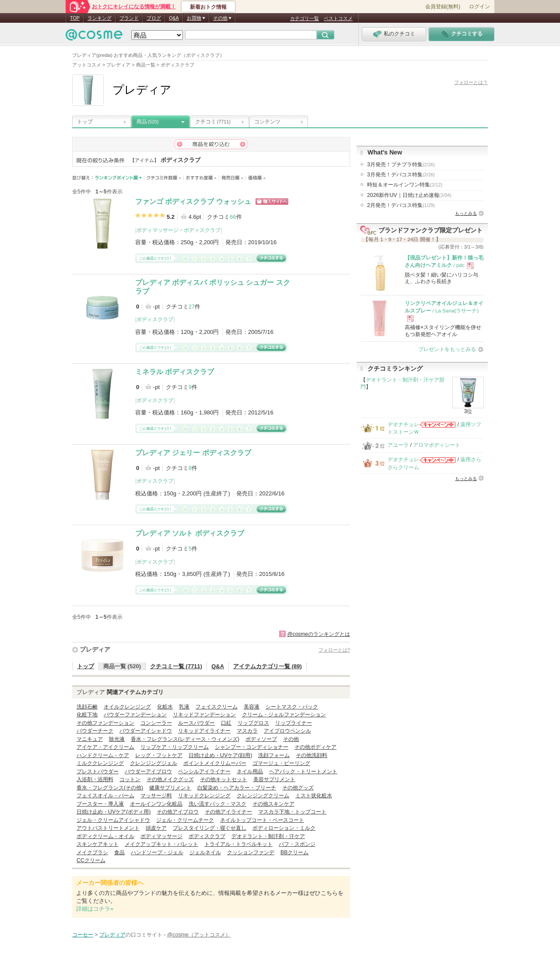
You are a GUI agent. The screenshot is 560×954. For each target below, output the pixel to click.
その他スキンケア (273, 804)
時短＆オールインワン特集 (405, 185)
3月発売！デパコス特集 (401, 175)
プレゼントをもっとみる (447, 349)
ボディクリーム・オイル (105, 836)
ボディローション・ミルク (284, 828)
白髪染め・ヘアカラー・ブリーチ (237, 788)
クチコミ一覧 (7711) (176, 666)
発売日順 (233, 178)
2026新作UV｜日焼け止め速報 (409, 195)
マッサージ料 (156, 796)
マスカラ (247, 731)
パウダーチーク (95, 731)
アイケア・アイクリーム (105, 747)
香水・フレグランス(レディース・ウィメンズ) (185, 739)
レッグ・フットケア (159, 755)
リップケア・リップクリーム (175, 747)
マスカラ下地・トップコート (292, 812)
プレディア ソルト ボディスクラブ (190, 533)
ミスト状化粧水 (314, 796)
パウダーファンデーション (135, 715)
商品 (148, 122)
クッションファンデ (251, 852)
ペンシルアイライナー (204, 772)
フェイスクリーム (217, 707)
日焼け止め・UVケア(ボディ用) (114, 812)
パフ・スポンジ (297, 844)
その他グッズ (298, 788)
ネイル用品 (250, 772)
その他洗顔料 (311, 755)
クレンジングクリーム (263, 796)
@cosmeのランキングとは (318, 634)
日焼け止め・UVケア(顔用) (220, 755)
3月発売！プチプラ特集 (401, 165)
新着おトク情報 (208, 7)
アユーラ (398, 445)
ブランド (129, 18)
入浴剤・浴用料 (95, 779)
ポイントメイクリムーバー (215, 763)
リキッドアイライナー (204, 731)
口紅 (226, 723)
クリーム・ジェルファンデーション (284, 715)
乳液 (184, 707)
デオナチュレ (403, 424)
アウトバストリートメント (108, 828)
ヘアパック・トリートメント (303, 772)
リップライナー (294, 723)
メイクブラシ (92, 852)
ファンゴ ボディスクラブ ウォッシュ (193, 202)
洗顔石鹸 (87, 707)
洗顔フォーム (274, 755)
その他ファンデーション (105, 723)
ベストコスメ (338, 18)
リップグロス (253, 723)
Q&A (174, 18)
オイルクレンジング (127, 707)
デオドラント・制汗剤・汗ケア (268, 836)
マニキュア (90, 739)
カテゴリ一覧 (304, 18)
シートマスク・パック (292, 707)
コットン (130, 779)
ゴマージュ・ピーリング (281, 763)
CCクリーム (91, 860)
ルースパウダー (196, 723)
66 (233, 217)
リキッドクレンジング (204, 796)
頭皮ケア (156, 828)
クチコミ (213, 122)
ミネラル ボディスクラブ (175, 372)
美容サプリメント (274, 779)
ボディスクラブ (202, 230)
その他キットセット (224, 779)
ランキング (100, 18)
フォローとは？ (471, 82)
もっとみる (466, 213)
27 (192, 307)
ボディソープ (261, 739)
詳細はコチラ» (95, 909)
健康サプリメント (170, 788)
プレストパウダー (98, 772)
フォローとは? (334, 650)
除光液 (117, 739)
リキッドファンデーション (204, 715)
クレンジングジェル (154, 763)
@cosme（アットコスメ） (199, 935)
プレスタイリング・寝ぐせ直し (210, 828)
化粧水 (165, 707)
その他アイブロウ (178, 812)
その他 (291, 739)
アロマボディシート (437, 445)
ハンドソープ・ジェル (157, 852)
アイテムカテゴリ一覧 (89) (268, 666)
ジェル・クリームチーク (185, 820)
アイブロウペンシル (287, 731)
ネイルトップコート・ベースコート (262, 820)
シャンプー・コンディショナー (252, 747)
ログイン (479, 7)
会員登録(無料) (443, 7)
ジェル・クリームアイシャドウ (113, 820)
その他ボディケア (315, 747)
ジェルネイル (205, 852)
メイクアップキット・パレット (161, 844)
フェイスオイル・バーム (105, 796)
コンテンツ (267, 122)
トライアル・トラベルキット (238, 844)
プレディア (95, 649)
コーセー (83, 935)
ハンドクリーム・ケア (103, 755)
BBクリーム (294, 852)
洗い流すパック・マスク (217, 804)
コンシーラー (156, 723)
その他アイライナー (228, 812)
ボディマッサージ (157, 230)
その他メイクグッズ (170, 779)
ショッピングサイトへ (272, 202)
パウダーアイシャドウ (146, 731)
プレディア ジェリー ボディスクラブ (193, 453)
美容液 (252, 707)
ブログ (154, 18)
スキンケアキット (98, 844)
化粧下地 (87, 715)
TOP (75, 18)
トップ (85, 122)
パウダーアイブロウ (148, 772)
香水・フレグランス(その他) (110, 788)
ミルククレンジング (100, 763)
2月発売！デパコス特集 (401, 205)
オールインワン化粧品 (156, 804)
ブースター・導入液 (100, 804)
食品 (119, 852)
